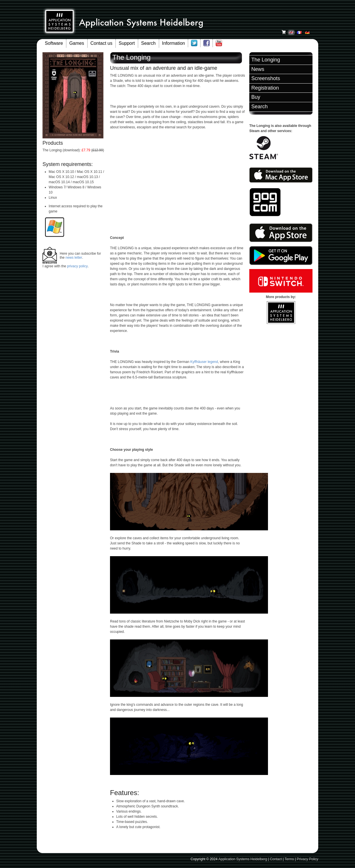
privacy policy (77, 266)
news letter (74, 258)
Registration (265, 88)
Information (173, 43)
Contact (276, 859)
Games (77, 43)
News (258, 69)
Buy (256, 97)
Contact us (101, 43)
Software (54, 43)
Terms (289, 859)
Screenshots (266, 78)
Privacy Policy (307, 859)
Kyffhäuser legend (204, 362)
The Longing (266, 60)
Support (127, 43)
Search (148, 43)
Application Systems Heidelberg (243, 859)
